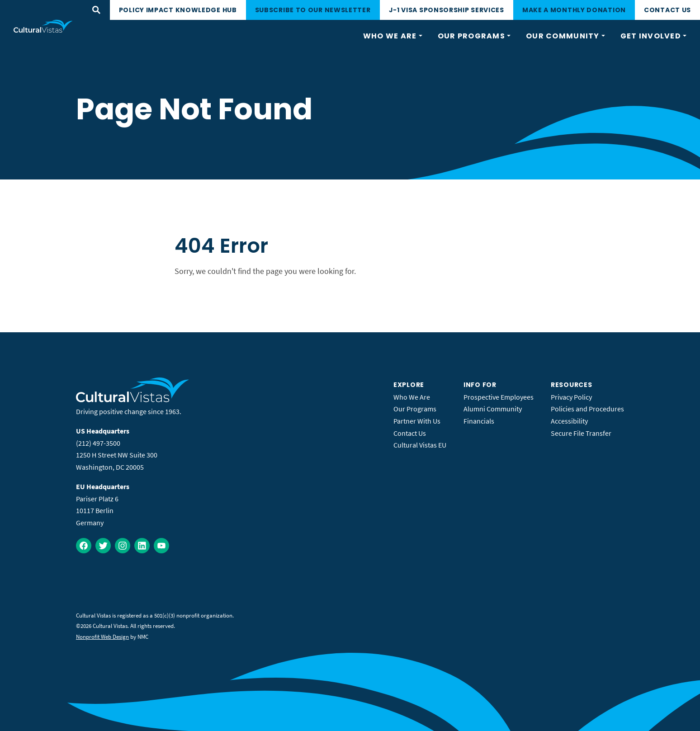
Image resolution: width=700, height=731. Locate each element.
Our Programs (415, 409)
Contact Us (667, 10)
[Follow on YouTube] (161, 546)
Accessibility (569, 421)
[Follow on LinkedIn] (142, 546)
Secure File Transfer (581, 433)
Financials (479, 421)
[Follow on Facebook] (84, 546)
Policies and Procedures (587, 409)
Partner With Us (417, 421)
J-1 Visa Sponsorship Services (447, 10)
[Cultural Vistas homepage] (43, 26)
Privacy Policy (571, 397)
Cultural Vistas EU (420, 445)
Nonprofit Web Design (102, 637)
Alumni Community (493, 409)
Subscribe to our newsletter (313, 10)
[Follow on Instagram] (123, 546)
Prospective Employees (499, 397)
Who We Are (412, 397)
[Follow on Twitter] (103, 546)
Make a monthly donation (574, 10)
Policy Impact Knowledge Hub (178, 10)
